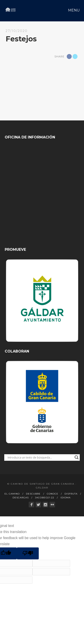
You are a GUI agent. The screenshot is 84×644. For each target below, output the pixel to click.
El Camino (12, 494)
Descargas (21, 498)
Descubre (33, 494)
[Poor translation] (28, 553)
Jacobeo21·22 (45, 498)
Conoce (53, 494)
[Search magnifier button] (77, 457)
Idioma (66, 498)
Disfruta (71, 494)
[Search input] (40, 457)
